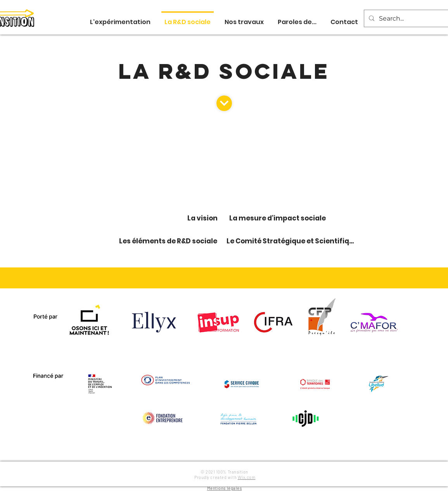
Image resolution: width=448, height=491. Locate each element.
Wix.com (247, 477)
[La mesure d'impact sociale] (278, 218)
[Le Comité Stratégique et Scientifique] (293, 241)
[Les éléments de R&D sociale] (169, 241)
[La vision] (203, 218)
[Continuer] (224, 103)
